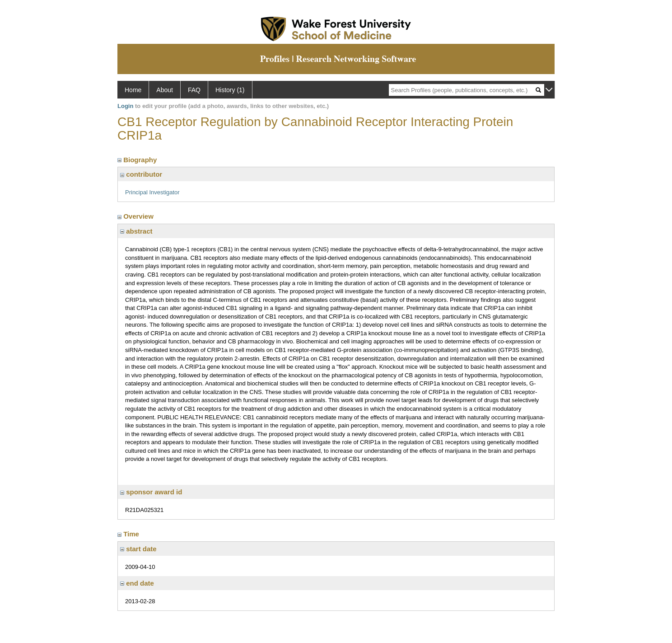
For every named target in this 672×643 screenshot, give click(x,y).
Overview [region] (136, 216)
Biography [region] (138, 160)
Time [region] (129, 534)
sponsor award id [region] (151, 492)
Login (125, 106)
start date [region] (138, 549)
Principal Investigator (152, 192)
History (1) (230, 90)
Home (133, 90)
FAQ (194, 90)
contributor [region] (141, 174)
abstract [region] (136, 231)
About (165, 90)
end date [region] (137, 583)
